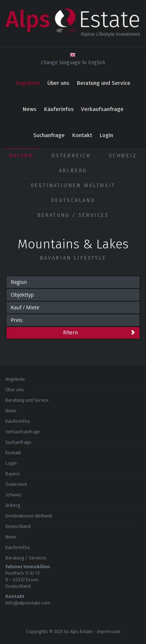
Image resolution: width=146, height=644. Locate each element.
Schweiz (123, 156)
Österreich (71, 156)
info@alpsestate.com (28, 603)
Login (106, 135)
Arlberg (73, 171)
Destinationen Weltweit (73, 185)
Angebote (28, 83)
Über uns (58, 83)
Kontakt (82, 135)
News (29, 109)
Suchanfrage (49, 135)
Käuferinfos (59, 109)
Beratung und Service (104, 83)
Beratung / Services (73, 215)
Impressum (109, 631)
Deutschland (73, 200)
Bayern (21, 156)
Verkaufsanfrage (102, 109)
